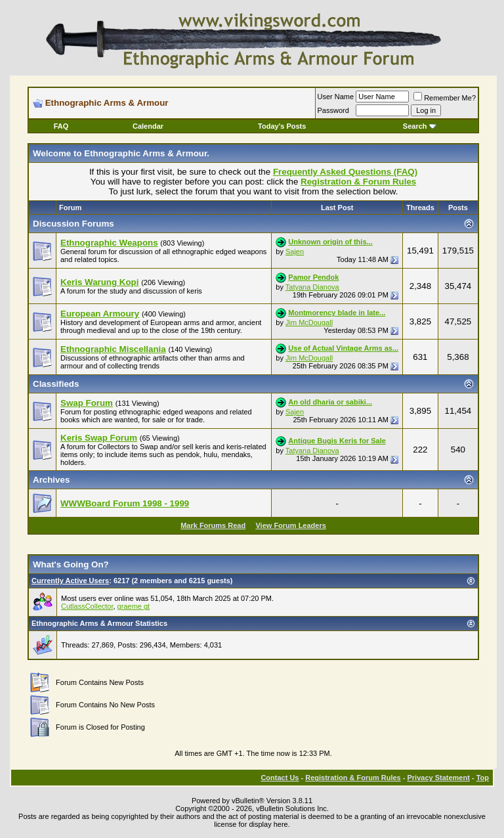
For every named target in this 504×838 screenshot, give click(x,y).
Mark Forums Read (213, 525)
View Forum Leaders (290, 525)
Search (420, 126)
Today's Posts (282, 126)
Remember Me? (445, 98)
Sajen (295, 252)
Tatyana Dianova (312, 287)
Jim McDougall (309, 322)
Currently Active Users (70, 581)
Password (333, 110)
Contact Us (280, 778)
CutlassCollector (87, 606)
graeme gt (134, 606)
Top (483, 778)
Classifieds (56, 384)
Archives (51, 480)
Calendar (148, 126)
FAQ (61, 126)
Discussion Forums (73, 224)
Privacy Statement (438, 778)
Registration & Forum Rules (353, 778)
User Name (336, 97)
